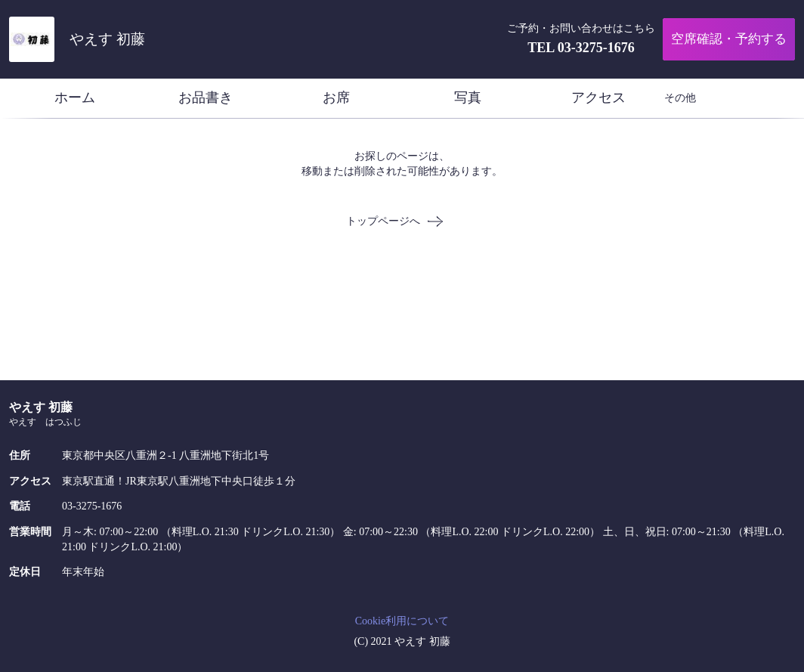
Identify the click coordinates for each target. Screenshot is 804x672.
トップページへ (383, 221)
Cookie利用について (402, 621)
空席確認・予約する (729, 39)
